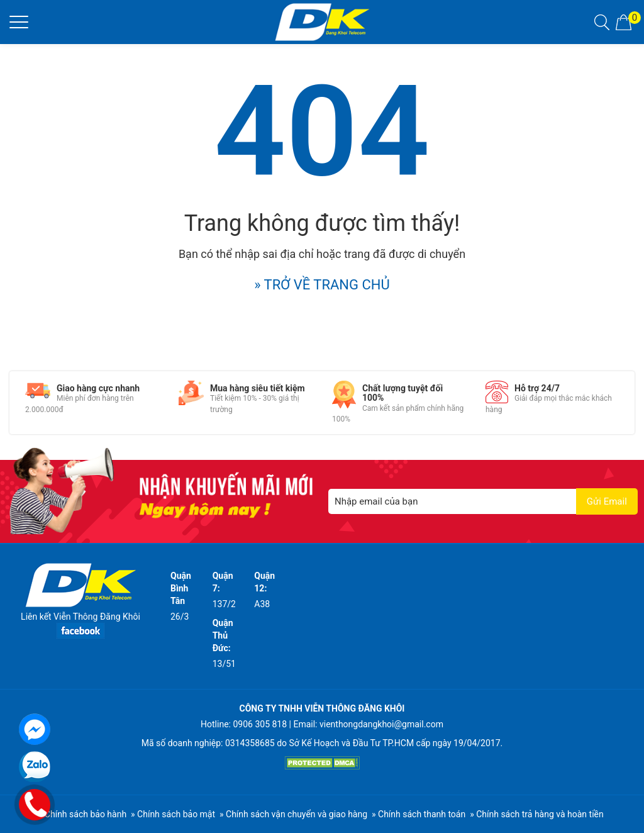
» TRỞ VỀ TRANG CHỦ (322, 285)
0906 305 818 (260, 724)
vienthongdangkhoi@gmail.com (381, 724)
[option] (92, 398)
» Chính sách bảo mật (173, 814)
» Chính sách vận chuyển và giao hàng (293, 814)
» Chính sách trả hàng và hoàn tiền (537, 814)
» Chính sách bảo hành (82, 814)
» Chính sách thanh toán (419, 814)
